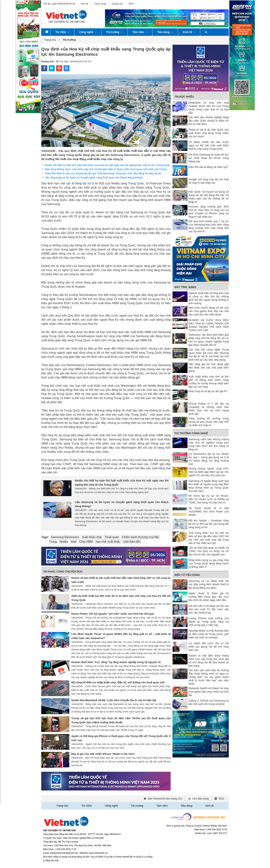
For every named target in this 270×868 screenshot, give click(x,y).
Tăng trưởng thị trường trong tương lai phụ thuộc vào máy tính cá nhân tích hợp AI (209, 422)
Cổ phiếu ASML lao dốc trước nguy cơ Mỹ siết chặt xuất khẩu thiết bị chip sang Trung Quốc (209, 145)
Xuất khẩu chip (92, 537)
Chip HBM (86, 542)
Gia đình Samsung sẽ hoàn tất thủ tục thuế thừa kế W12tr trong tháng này (209, 158)
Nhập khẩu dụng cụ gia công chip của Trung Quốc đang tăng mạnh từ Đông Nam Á (209, 563)
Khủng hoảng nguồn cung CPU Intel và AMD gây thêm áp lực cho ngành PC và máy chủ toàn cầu (209, 472)
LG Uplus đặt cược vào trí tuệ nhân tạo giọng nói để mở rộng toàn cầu (209, 647)
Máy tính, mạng (185, 287)
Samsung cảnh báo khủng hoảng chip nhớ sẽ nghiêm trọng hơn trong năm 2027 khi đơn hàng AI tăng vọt (209, 444)
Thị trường (114, 32)
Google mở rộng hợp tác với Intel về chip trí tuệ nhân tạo (209, 181)
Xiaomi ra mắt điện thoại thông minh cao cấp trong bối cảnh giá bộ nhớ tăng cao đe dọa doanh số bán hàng (209, 661)
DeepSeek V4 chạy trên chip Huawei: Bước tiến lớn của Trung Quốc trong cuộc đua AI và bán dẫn (209, 108)
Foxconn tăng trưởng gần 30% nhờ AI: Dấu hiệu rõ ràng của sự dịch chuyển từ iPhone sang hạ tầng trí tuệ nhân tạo (209, 212)
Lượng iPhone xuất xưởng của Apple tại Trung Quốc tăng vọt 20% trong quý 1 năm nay (209, 622)
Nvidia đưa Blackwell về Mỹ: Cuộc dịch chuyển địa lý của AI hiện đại (114, 700)
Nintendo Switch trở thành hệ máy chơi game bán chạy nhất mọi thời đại (209, 692)
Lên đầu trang (201, 799)
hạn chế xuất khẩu (108, 542)
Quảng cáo (117, 4)
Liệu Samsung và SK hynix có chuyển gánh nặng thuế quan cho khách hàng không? (94, 178)
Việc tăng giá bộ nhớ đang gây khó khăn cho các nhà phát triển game (209, 368)
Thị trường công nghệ (191, 433)
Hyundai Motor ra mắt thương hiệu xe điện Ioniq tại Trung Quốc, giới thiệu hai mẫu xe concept (209, 634)
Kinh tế (189, 32)
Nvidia (64, 542)
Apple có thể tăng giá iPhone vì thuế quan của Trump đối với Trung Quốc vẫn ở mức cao (121, 738)
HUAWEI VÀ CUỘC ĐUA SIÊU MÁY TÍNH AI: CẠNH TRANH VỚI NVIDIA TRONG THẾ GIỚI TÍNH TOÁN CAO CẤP (209, 325)
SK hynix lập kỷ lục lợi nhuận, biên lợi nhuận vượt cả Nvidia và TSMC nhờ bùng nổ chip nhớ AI (209, 499)
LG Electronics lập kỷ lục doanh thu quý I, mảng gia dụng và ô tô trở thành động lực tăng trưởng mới (209, 459)
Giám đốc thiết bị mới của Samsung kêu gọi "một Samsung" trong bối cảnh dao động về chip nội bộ (103, 173)
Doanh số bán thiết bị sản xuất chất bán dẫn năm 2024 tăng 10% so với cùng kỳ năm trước (121, 580)
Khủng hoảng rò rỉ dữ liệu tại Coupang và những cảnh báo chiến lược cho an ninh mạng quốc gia (209, 409)
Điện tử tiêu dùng (187, 575)
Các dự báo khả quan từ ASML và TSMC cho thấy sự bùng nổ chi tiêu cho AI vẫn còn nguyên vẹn (209, 551)
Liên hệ (84, 4)
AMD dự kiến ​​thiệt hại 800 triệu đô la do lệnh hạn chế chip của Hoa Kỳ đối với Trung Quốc (121, 598)
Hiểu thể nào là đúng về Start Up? (208, 167)
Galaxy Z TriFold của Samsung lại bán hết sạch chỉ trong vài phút (209, 702)
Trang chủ (50, 40)
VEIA (131, 4)
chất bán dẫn (132, 542)
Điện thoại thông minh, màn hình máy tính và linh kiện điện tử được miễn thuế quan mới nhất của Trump (106, 169)
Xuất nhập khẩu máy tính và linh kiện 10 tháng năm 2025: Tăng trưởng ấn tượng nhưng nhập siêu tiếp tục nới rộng (209, 382)
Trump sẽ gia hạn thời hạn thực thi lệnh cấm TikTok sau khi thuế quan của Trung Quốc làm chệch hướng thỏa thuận (121, 720)
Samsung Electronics (65, 537)
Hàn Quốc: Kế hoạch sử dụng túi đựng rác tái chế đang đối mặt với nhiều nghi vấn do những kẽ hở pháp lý (209, 197)
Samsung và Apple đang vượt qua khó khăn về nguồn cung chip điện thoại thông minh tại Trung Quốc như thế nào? (209, 486)
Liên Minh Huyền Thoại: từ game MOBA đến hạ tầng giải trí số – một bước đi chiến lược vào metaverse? (121, 636)
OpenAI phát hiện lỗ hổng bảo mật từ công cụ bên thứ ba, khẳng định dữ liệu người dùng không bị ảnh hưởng (209, 298)
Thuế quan (112, 537)
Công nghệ (88, 32)
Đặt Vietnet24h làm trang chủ (165, 799)
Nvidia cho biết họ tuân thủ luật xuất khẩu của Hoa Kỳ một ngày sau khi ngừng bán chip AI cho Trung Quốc (107, 165)
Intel (73, 542)
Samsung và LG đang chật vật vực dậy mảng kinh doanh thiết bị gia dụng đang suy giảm (209, 584)
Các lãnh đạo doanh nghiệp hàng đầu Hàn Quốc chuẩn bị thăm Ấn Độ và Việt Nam (209, 121)
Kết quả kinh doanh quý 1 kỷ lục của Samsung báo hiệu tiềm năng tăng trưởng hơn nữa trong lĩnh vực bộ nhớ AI (209, 226)
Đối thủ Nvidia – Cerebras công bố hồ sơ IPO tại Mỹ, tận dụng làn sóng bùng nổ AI (209, 524)
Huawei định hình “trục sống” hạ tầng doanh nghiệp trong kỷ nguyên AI (116, 662)
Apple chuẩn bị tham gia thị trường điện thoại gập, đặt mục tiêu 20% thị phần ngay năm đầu (209, 597)
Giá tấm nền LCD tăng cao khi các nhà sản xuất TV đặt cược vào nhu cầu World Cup (209, 609)
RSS (221, 799)
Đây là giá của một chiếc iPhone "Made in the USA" (103, 754)
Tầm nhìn (140, 32)
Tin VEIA (62, 32)
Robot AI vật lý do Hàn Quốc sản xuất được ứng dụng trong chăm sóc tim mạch (209, 133)
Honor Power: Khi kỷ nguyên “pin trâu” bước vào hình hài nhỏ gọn (113, 614)
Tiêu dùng (165, 32)
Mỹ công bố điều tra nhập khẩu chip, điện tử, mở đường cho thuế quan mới (118, 682)
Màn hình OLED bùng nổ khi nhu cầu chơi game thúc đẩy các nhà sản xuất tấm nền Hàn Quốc (209, 311)
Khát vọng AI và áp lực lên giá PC (208, 391)
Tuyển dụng (100, 4)
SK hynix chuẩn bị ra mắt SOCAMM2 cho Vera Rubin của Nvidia (209, 511)
